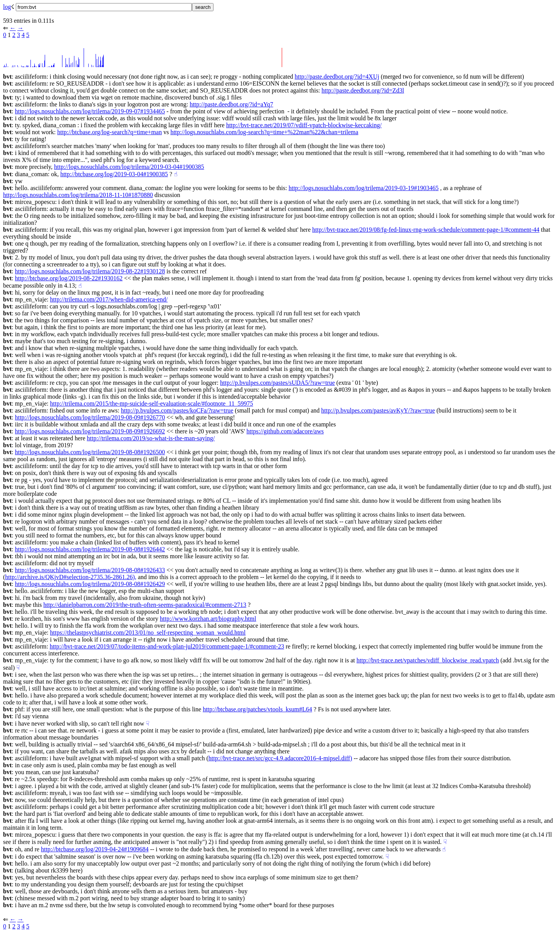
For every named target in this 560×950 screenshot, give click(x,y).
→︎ (20, 28)
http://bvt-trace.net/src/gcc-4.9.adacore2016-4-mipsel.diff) (280, 758)
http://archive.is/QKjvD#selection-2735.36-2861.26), (71, 577)
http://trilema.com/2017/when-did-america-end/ (109, 299)
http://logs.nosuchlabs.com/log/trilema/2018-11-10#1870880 (78, 195)
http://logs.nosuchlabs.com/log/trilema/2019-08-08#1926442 (90, 549)
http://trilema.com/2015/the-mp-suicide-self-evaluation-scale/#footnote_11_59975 (152, 403)
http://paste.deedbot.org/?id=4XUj (337, 77)
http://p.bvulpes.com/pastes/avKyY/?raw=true (378, 410)
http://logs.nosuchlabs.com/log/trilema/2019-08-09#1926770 (90, 417)
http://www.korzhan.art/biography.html (208, 619)
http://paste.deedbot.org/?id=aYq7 (231, 104)
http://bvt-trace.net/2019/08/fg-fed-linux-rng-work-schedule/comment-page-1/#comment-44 (426, 230)
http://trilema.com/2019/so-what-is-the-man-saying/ (151, 438)
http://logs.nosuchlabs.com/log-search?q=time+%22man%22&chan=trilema (264, 132)
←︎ (13, 28)
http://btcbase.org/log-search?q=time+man (109, 132)
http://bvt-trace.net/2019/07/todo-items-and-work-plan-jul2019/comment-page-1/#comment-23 (167, 646)
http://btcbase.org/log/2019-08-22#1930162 (69, 278)
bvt (7, 77)
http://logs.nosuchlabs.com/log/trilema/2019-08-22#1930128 (90, 271)
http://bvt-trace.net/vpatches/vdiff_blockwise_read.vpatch (428, 660)
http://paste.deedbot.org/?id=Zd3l (363, 90)
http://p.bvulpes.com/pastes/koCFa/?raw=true (177, 410)
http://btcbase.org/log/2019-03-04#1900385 (114, 174)
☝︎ (176, 174)
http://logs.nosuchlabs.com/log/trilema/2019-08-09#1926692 (90, 431)
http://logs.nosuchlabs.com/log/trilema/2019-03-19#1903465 (364, 188)
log (7, 7)
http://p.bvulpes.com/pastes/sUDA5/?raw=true (277, 383)
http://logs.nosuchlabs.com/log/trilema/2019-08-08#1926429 (90, 584)
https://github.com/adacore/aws (285, 431)
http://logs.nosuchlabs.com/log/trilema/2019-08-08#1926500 (90, 452)
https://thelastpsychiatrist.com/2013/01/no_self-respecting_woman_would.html (148, 632)
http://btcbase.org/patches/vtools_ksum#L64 (257, 709)
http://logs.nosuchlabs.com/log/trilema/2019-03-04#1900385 (129, 167)
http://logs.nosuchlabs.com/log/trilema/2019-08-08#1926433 (90, 570)
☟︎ (18, 668)
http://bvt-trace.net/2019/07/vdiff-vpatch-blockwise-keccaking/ (304, 125)
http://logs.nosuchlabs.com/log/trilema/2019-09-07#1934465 (90, 111)
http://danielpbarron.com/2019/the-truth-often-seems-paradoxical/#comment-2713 (145, 605)
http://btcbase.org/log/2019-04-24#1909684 (95, 849)
